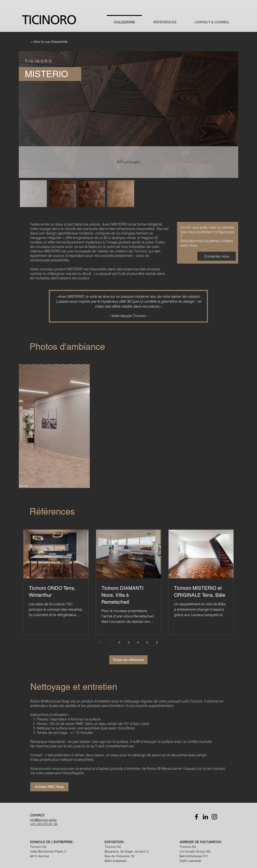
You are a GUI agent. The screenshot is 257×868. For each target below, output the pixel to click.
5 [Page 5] (147, 642)
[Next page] (157, 642)
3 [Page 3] (128, 642)
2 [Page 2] (119, 642)
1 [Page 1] (110, 642)
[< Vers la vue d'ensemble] (49, 42)
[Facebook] (196, 817)
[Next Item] (230, 115)
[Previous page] (100, 642)
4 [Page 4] (138, 642)
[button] (54, 426)
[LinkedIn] (205, 817)
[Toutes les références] (128, 660)
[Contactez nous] (217, 256)
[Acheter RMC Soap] (49, 787)
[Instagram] (214, 817)
